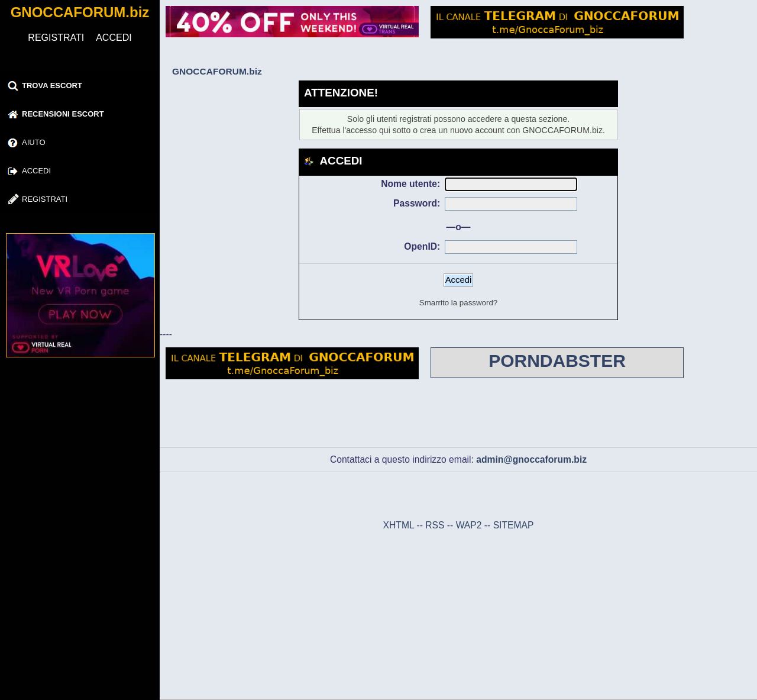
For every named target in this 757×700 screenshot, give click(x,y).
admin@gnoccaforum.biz (531, 459)
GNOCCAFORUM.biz (80, 12)
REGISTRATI (56, 38)
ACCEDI (114, 38)
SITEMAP (514, 525)
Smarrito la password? (458, 303)
